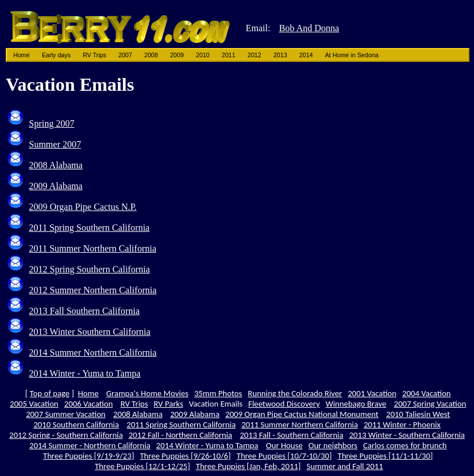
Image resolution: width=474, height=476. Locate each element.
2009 (177, 55)
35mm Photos (218, 393)
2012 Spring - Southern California (66, 435)
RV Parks (169, 404)
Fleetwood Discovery (284, 404)
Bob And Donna (309, 28)
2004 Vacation (427, 393)
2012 (254, 55)
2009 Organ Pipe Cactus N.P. (83, 207)
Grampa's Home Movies (147, 393)
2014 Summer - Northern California (90, 445)
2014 (306, 55)
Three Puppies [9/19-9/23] (89, 456)
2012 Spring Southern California (89, 269)
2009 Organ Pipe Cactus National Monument (302, 414)
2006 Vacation (88, 404)
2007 (125, 55)
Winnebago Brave (356, 404)
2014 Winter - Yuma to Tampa (85, 373)
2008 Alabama (56, 165)
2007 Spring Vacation (430, 404)
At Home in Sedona (351, 55)
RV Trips (95, 55)
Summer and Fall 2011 (345, 466)
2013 (280, 55)
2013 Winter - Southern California (407, 435)
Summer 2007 (55, 144)
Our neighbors (333, 445)
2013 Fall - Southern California (292, 435)
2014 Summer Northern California (93, 353)
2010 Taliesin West (418, 414)
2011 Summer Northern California (92, 248)
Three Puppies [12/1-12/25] (142, 466)
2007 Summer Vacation (66, 414)
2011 (229, 55)
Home (21, 55)
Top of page (49, 393)
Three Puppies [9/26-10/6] (185, 456)
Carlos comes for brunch (405, 445)
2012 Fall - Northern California (180, 435)
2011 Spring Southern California (89, 228)
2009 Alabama (56, 186)
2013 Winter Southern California (90, 332)
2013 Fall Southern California (84, 311)
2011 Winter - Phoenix (402, 425)
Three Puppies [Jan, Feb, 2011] (249, 466)
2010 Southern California (76, 425)
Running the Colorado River (295, 393)
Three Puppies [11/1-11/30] (385, 456)
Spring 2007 (52, 123)
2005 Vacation (34, 404)
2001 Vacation (372, 393)
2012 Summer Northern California (93, 290)
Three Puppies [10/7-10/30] (284, 456)
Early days (56, 55)
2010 (203, 55)
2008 (151, 55)
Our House (284, 445)
